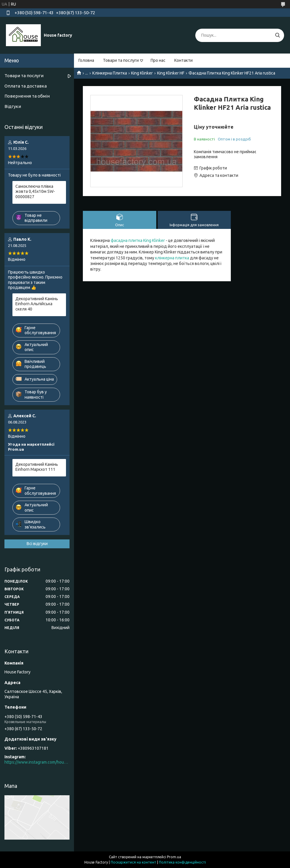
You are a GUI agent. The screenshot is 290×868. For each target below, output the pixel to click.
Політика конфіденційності (182, 862)
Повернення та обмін (27, 96)
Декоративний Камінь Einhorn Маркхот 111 (37, 467)
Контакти (183, 60)
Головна (86, 60)
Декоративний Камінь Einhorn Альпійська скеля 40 (37, 304)
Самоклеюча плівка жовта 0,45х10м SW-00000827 (35, 191)
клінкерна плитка (172, 258)
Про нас (158, 60)
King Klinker (142, 73)
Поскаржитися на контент (133, 862)
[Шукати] (277, 35)
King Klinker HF (171, 73)
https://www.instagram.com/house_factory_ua (37, 762)
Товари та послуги (121, 60)
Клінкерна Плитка (110, 73)
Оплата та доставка (26, 86)
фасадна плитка (127, 240)
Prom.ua (174, 857)
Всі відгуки (37, 544)
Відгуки (13, 106)
